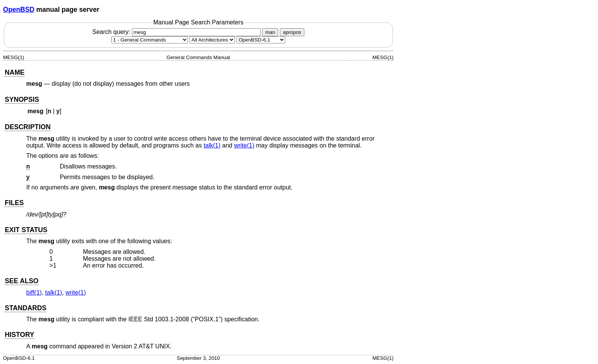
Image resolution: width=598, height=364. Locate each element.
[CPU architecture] (212, 40)
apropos (292, 32)
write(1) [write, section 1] (244, 145)
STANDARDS (25, 308)
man (270, 32)
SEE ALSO (21, 281)
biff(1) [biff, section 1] (34, 293)
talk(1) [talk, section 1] (212, 145)
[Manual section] (150, 40)
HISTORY (19, 335)
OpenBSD (19, 10)
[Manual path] (261, 40)
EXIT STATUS (26, 230)
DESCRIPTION (27, 127)
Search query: (177, 32)
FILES (14, 203)
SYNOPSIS (22, 99)
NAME (14, 72)
